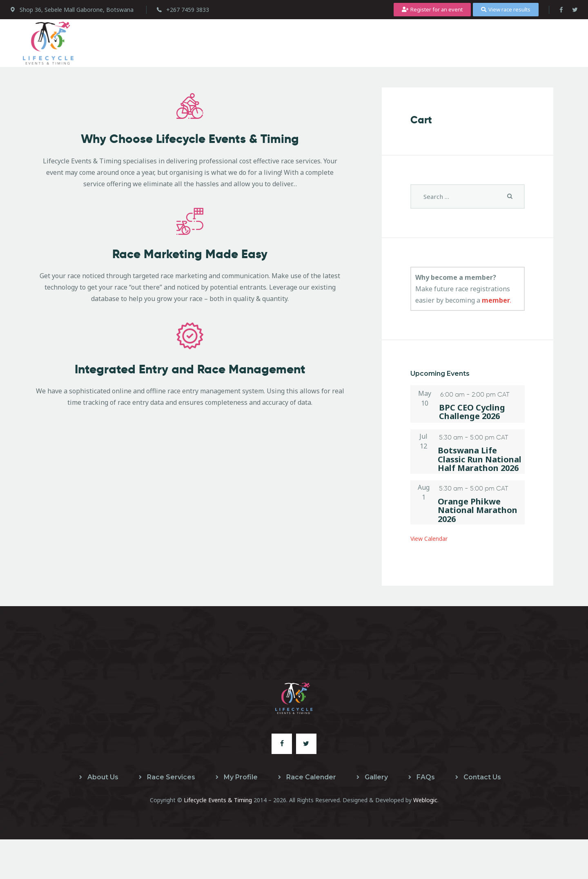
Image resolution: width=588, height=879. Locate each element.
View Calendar (433, 538)
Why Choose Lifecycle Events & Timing (190, 156)
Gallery (376, 777)
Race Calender (311, 777)
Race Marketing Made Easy (190, 288)
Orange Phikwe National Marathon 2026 (478, 510)
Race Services (171, 777)
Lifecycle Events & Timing (218, 800)
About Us (103, 777)
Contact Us (482, 777)
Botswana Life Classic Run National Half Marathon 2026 (480, 459)
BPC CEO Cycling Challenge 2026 (472, 412)
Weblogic (425, 800)
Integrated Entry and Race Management (190, 420)
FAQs (426, 777)
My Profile (241, 777)
